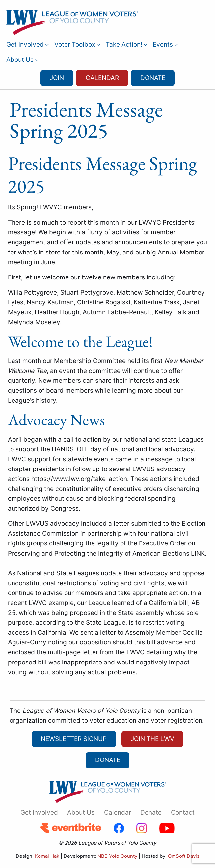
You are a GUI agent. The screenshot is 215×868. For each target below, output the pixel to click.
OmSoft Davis (184, 856)
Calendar (102, 78)
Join (57, 78)
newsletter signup (74, 739)
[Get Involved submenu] (47, 45)
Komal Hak (47, 856)
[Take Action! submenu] (145, 45)
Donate (153, 78)
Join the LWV (152, 739)
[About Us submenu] (37, 60)
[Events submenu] (176, 45)
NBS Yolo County (117, 856)
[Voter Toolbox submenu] (98, 45)
